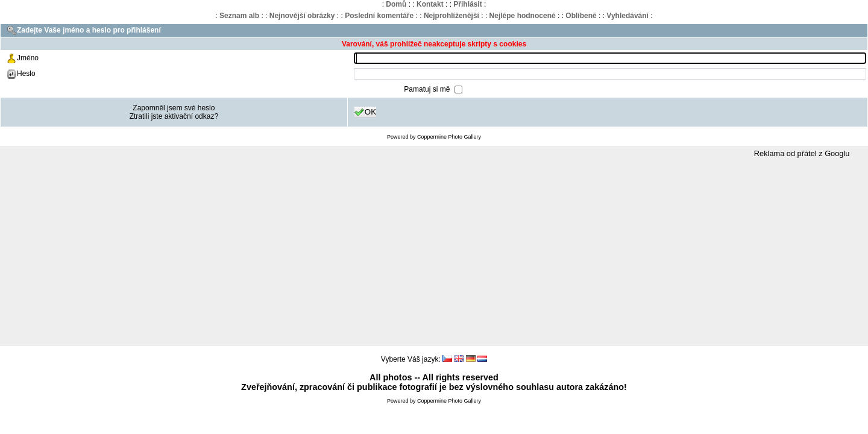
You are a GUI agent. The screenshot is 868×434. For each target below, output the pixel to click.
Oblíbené (581, 16)
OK (365, 112)
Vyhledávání (627, 16)
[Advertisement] (434, 253)
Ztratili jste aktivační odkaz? (174, 116)
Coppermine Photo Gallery (449, 137)
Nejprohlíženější (451, 16)
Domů (396, 4)
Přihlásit (467, 4)
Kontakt (430, 4)
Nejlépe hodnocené (523, 16)
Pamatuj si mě (428, 89)
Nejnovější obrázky (302, 16)
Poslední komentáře (379, 16)
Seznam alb (239, 16)
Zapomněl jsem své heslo (174, 108)
